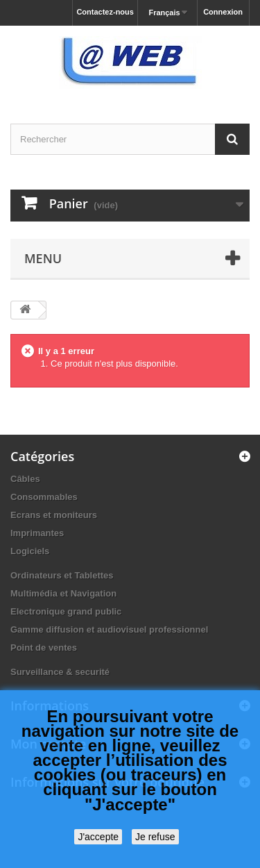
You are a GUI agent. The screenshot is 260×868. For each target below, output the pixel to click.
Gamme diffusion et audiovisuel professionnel (109, 629)
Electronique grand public (66, 611)
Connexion (223, 12)
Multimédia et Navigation (63, 593)
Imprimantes (37, 533)
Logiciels (30, 551)
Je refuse (155, 837)
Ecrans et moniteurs (54, 515)
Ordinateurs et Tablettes (62, 575)
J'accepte (98, 837)
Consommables (44, 497)
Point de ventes (44, 648)
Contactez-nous (105, 12)
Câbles (25, 479)
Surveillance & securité (60, 672)
